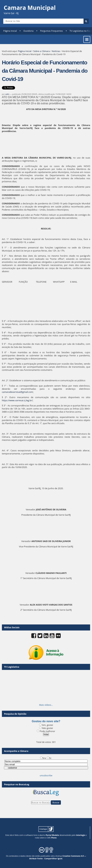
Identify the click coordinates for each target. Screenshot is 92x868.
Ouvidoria (28, 31)
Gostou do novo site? (46, 721)
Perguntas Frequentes (51, 31)
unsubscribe (46, 775)
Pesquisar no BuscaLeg (17, 784)
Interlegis (81, 835)
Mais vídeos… (46, 705)
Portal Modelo (52, 835)
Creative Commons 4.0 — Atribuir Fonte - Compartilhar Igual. (58, 857)
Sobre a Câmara (42, 51)
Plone (54, 838)
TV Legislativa (11, 667)
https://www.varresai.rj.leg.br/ (17, 400)
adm (7, 94)
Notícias (56, 51)
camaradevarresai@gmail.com (17, 392)
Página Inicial (10, 31)
